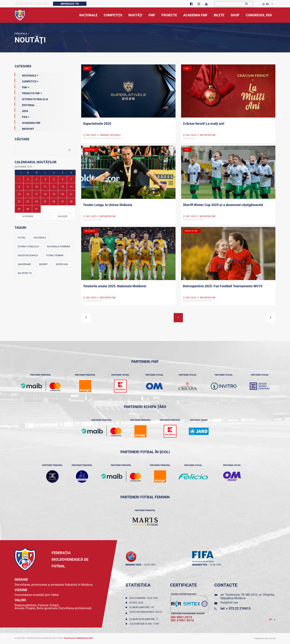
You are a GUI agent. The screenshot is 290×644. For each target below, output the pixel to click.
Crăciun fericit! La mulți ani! (204, 124)
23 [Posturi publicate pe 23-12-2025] (28, 202)
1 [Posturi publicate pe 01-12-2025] (19, 179)
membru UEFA (133, 565)
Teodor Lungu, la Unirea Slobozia (108, 205)
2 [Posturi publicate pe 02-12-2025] (28, 179)
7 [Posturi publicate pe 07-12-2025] (71, 179)
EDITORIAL (25, 104)
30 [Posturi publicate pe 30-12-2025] (28, 209)
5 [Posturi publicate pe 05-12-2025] (54, 179)
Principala (21, 34)
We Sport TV (25, 273)
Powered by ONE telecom (265, 639)
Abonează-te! (70, 4)
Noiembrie (28, 216)
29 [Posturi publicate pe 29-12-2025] (19, 209)
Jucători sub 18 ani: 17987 (145, 624)
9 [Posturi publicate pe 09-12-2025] (28, 187)
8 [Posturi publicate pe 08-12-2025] (19, 187)
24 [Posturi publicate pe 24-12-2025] (36, 202)
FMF (22, 87)
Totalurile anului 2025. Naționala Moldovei (115, 286)
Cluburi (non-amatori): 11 (144, 619)
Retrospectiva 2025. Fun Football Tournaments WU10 (223, 286)
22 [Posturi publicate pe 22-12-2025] (19, 202)
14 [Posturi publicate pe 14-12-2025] (71, 187)
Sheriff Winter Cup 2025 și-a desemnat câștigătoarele (223, 205)
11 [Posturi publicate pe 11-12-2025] (45, 187)
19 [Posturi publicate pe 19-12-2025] (54, 194)
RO (266, 4)
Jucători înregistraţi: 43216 (146, 613)
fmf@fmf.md (229, 603)
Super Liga (62, 264)
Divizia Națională (28, 255)
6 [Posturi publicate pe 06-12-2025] (63, 179)
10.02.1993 (150, 565)
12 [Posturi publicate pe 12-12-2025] (54, 187)
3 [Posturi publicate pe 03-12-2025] (37, 179)
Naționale (26, 75)
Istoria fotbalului (28, 247)
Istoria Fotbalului (31, 98)
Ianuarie (63, 216)
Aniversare (24, 264)
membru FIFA (200, 565)
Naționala (40, 238)
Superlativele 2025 (97, 124)
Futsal (22, 238)
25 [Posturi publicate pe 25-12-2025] (45, 202)
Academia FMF (28, 122)
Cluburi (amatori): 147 (142, 607)
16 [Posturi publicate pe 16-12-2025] (28, 194)
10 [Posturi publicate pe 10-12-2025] (36, 187)
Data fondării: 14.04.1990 (144, 598)
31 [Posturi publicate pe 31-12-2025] (36, 209)
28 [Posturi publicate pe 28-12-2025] (71, 202)
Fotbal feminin (55, 255)
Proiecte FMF (28, 93)
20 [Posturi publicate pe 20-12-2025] (63, 194)
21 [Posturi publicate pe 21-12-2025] (71, 194)
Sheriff (43, 264)
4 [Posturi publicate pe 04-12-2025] (45, 179)
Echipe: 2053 (137, 603)
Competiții (27, 81)
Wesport (24, 128)
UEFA (21, 110)
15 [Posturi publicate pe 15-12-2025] (19, 194)
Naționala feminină (59, 247)
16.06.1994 (215, 565)
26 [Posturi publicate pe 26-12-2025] (54, 202)
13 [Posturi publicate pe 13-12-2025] (63, 187)
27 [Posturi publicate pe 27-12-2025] (63, 202)
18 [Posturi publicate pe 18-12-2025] (45, 194)
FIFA (22, 116)
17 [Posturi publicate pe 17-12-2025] (36, 194)
